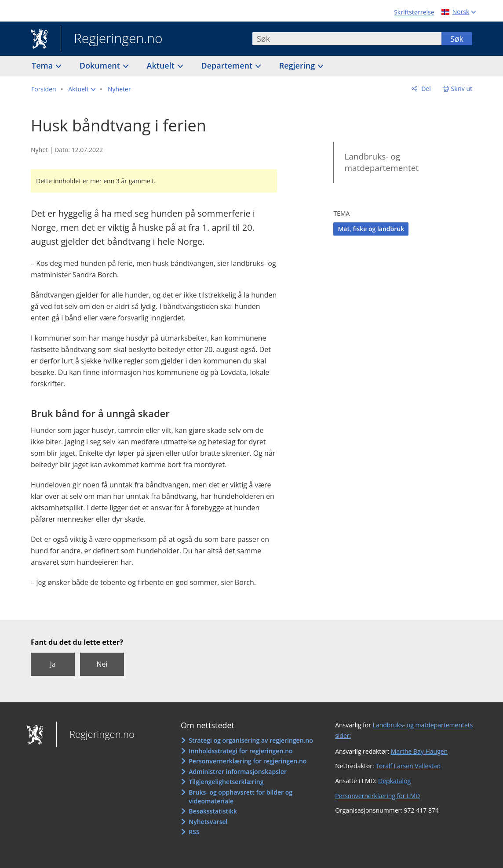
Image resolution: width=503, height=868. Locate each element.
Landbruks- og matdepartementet (381, 162)
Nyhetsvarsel (208, 822)
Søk (457, 39)
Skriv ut (462, 89)
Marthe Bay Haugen (419, 751)
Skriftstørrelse (414, 12)
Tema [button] (43, 65)
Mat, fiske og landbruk (371, 229)
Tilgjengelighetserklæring (226, 782)
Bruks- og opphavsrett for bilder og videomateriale (241, 797)
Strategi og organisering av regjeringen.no (251, 740)
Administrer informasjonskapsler (238, 772)
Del (425, 89)
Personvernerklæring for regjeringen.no (248, 761)
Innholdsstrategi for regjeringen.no (241, 751)
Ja (53, 664)
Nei (102, 664)
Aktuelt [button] (162, 65)
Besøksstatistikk (213, 811)
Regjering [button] (298, 65)
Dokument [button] (101, 65)
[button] (82, 89)
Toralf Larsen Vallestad (408, 766)
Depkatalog (394, 781)
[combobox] (347, 39)
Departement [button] (228, 65)
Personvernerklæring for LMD (377, 796)
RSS (194, 832)
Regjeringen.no (112, 39)
